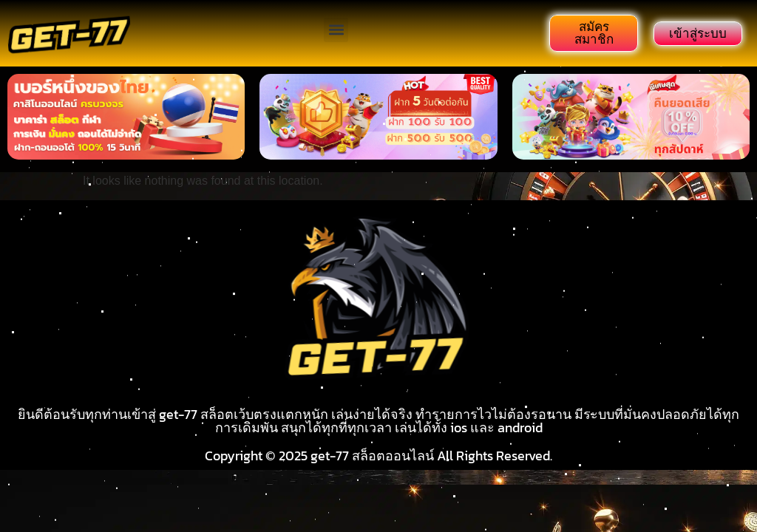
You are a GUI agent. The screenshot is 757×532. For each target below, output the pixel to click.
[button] (336, 30)
